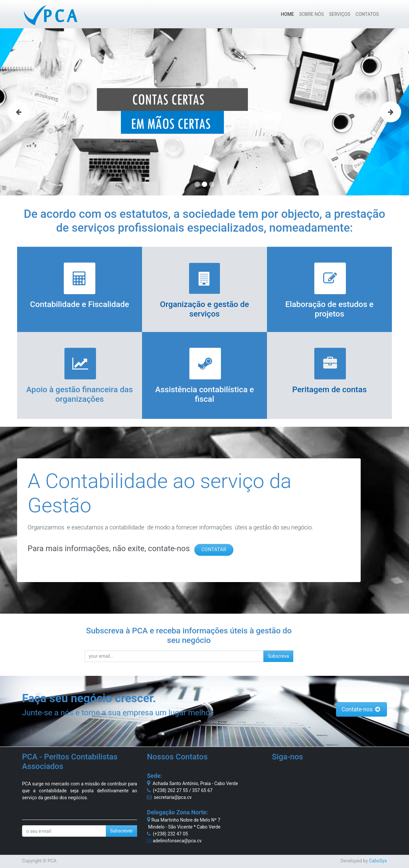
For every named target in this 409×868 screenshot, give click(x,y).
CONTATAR (214, 549)
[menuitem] (287, 14)
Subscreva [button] (278, 656)
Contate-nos (361, 709)
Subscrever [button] (121, 831)
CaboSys (378, 861)
